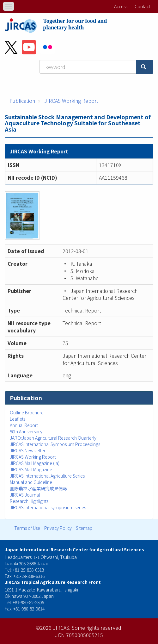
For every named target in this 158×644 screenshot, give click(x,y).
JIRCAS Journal (25, 495)
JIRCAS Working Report (71, 101)
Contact (142, 6)
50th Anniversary (26, 431)
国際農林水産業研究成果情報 (39, 488)
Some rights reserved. (97, 628)
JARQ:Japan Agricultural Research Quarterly (53, 438)
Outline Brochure (27, 412)
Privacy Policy (58, 528)
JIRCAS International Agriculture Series (47, 476)
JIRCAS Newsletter (28, 450)
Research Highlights (29, 501)
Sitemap (84, 528)
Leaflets (18, 419)
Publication (22, 101)
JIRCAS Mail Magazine (31, 469)
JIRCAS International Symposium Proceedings (55, 444)
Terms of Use (27, 528)
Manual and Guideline (31, 482)
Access (121, 6)
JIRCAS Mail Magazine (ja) (35, 463)
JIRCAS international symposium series (48, 507)
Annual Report (24, 425)
